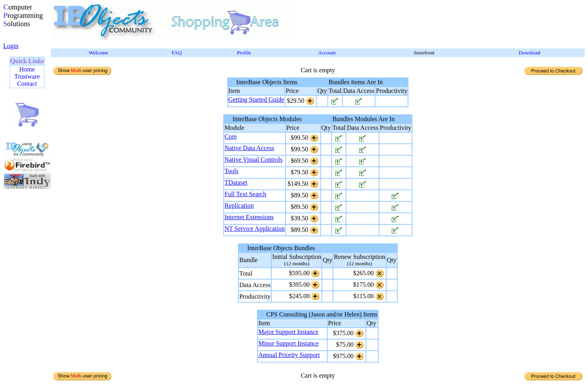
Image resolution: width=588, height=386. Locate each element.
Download (530, 53)
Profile (244, 53)
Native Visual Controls (253, 159)
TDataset (236, 182)
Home (27, 69)
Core (231, 136)
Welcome (99, 53)
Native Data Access (249, 148)
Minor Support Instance (288, 343)
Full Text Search (245, 194)
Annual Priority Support (289, 355)
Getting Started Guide (256, 99)
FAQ (177, 53)
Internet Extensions (249, 217)
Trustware (27, 76)
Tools (231, 171)
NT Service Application (255, 229)
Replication (239, 206)
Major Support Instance (288, 332)
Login (11, 46)
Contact (27, 84)
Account (327, 53)
